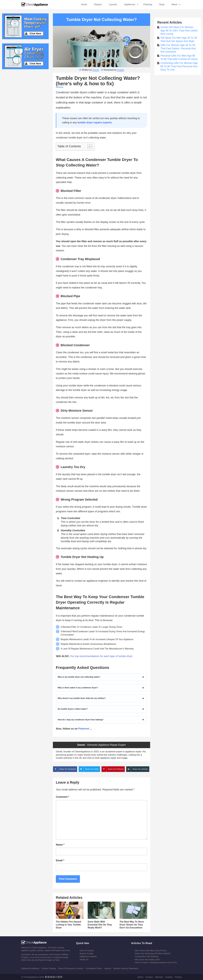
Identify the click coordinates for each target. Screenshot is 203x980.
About (174, 4)
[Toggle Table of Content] (88, 147)
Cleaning (148, 4)
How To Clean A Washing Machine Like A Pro (156, 962)
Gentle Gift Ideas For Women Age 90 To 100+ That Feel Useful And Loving (179, 31)
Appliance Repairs (88, 956)
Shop (162, 4)
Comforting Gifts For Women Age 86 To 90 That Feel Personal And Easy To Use (179, 66)
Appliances (130, 4)
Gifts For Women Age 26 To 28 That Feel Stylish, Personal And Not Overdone (178, 48)
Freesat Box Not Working (146, 956)
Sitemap (159, 977)
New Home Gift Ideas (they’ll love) (151, 950)
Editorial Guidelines (30, 968)
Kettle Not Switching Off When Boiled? (153, 953)
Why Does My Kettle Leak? (147, 959)
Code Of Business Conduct (71, 968)
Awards (108, 968)
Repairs (98, 4)
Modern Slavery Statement (126, 968)
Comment (63, 797)
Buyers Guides (87, 953)
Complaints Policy (94, 968)
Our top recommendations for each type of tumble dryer (101, 656)
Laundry (113, 4)
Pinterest (84, 729)
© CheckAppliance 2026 (32, 977)
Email (60, 860)
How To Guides (87, 950)
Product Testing (49, 968)
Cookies (169, 977)
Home (84, 4)
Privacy (178, 977)
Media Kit (84, 959)
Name (60, 845)
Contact (149, 977)
